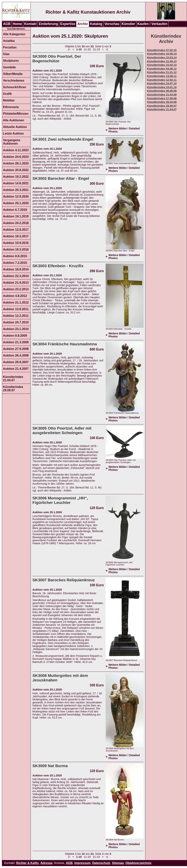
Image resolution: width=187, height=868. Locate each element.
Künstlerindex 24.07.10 (162, 83)
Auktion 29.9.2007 (16, 362)
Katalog (96, 24)
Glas (6, 54)
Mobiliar (9, 100)
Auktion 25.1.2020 (16, 203)
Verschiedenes (14, 81)
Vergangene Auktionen (12, 142)
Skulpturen (11, 61)
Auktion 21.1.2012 (16, 302)
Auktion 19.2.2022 (16, 177)
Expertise (68, 24)
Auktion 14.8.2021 (16, 183)
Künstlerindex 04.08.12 (162, 69)
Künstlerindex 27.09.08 (162, 98)
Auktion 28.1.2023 (16, 163)
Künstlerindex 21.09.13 (162, 61)
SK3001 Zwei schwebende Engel (63, 139)
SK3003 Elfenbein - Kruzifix (58, 266)
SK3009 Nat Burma (50, 766)
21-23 (96, 49)
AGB (7, 24)
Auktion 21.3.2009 (16, 342)
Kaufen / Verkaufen (152, 24)
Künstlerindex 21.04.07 (13, 379)
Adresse (46, 863)
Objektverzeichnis (138, 863)
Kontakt (30, 24)
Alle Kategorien (14, 34)
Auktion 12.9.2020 (16, 197)
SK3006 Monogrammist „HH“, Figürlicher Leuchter (60, 500)
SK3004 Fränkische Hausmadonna (65, 344)
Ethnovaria (11, 107)
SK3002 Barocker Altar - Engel (61, 178)
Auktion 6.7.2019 (15, 210)
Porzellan (10, 47)
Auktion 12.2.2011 (16, 316)
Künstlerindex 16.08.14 (162, 54)
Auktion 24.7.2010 (16, 322)
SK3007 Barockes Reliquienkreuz (64, 580)
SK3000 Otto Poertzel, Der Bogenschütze (57, 59)
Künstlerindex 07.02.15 (162, 50)
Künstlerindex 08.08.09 (162, 91)
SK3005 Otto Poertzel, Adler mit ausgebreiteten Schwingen (62, 430)
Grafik (7, 94)
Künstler (128, 24)
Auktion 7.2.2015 (15, 263)
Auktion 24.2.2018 (16, 223)
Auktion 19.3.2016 (16, 250)
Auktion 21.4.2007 (16, 369)
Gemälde (9, 67)
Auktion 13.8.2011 (16, 309)
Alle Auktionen (14, 120)
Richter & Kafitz (27, 863)
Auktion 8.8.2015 (15, 256)
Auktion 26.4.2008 (16, 355)
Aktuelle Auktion (15, 127)
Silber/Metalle (13, 74)
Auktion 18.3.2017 (16, 236)
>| (107, 49)
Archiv (83, 24)
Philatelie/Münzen (16, 114)
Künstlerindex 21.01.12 (162, 72)
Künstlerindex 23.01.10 (162, 87)
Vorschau (112, 24)
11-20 (87, 49)
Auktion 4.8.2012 (15, 296)
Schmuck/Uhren (15, 87)
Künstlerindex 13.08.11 (162, 76)
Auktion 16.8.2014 (16, 269)
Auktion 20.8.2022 (16, 170)
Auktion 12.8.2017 (16, 230)
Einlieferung (48, 24)
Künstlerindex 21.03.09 (162, 95)
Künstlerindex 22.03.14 (162, 58)
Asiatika (9, 41)
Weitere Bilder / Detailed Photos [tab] (124, 130)
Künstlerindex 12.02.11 (162, 80)
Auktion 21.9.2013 (16, 283)
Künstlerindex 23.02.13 (162, 65)
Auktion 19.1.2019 (16, 216)
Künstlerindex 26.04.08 (162, 102)
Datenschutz (101, 863)
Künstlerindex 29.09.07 (13, 389)
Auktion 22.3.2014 (16, 276)
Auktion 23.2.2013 (16, 289)
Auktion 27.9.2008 (16, 349)
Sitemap (118, 863)
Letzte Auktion (13, 134)
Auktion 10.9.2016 (16, 243)
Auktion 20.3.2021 (16, 190)
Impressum (82, 863)
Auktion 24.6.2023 (16, 157)
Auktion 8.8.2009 (15, 336)
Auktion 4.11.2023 (16, 150)
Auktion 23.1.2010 (16, 329)
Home (17, 24)
